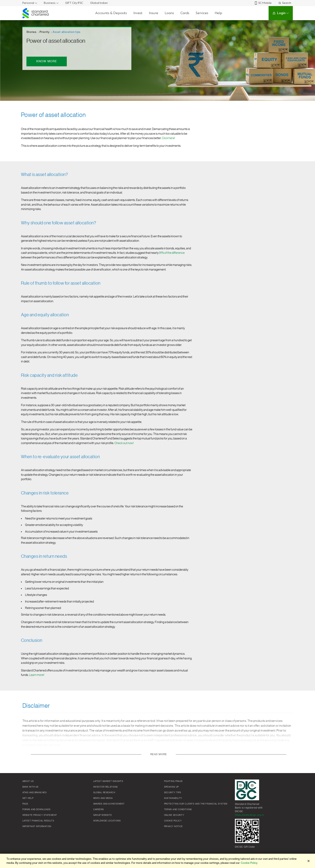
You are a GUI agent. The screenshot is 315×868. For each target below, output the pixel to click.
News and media (103, 798)
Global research (104, 793)
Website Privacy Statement (40, 815)
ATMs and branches (35, 793)
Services (202, 13)
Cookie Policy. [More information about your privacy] (249, 863)
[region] (157, 861)
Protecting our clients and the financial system (196, 804)
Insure (154, 13)
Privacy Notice (173, 826)
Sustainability (173, 798)
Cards (185, 13)
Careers (99, 810)
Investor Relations (106, 787)
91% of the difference (172, 253)
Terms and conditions (178, 810)
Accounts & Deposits (111, 13)
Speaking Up (171, 787)
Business (50, 3)
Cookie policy (173, 821)
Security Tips (173, 793)
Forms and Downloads (37, 810)
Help (218, 13)
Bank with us (30, 787)
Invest (138, 13)
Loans (169, 13)
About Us (28, 781)
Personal (28, 3)
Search (285, 3)
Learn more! (37, 675)
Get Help (28, 798)
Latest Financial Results (38, 821)
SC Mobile (263, 3)
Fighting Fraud (173, 781)
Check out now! (124, 443)
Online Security (174, 815)
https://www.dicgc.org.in (250, 815)
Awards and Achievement (109, 804)
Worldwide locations (107, 821)
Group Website (103, 815)
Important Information (37, 826)
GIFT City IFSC (74, 3)
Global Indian (99, 3)
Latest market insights (108, 781)
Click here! (168, 138)
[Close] (309, 861)
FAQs (25, 804)
